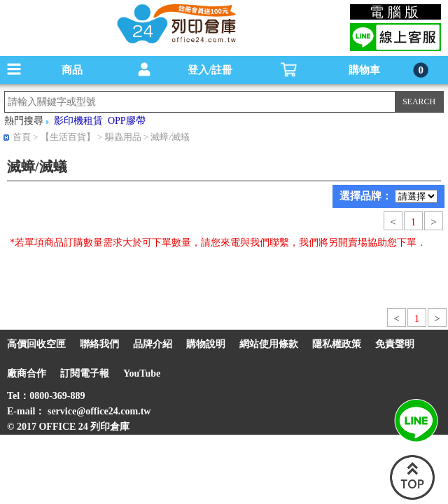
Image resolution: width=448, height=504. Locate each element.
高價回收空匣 (36, 344)
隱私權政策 (337, 344)
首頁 (22, 137)
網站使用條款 (269, 344)
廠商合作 (27, 373)
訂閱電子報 (85, 373)
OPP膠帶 (127, 121)
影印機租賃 (78, 121)
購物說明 (206, 344)
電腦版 (396, 12)
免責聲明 (395, 344)
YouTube (142, 373)
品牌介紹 (153, 344)
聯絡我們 (99, 344)
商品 (72, 70)
